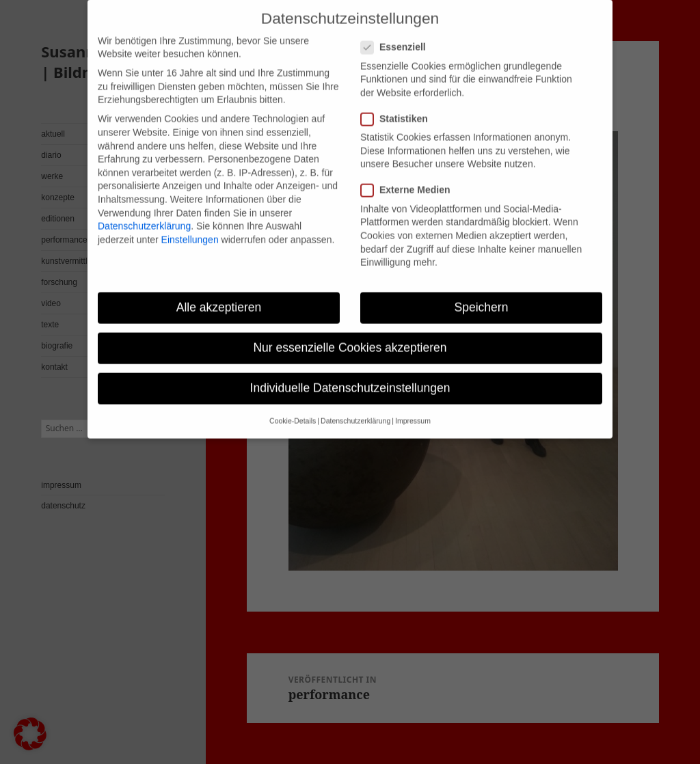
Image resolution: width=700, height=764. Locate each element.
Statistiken (399, 106)
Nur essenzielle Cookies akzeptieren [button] (350, 335)
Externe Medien (409, 178)
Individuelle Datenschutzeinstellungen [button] (350, 376)
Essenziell (398, 35)
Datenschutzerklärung (144, 213)
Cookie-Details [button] (293, 409)
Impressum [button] (413, 409)
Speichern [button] (482, 295)
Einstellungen (190, 227)
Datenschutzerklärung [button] (355, 409)
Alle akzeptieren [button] (219, 295)
